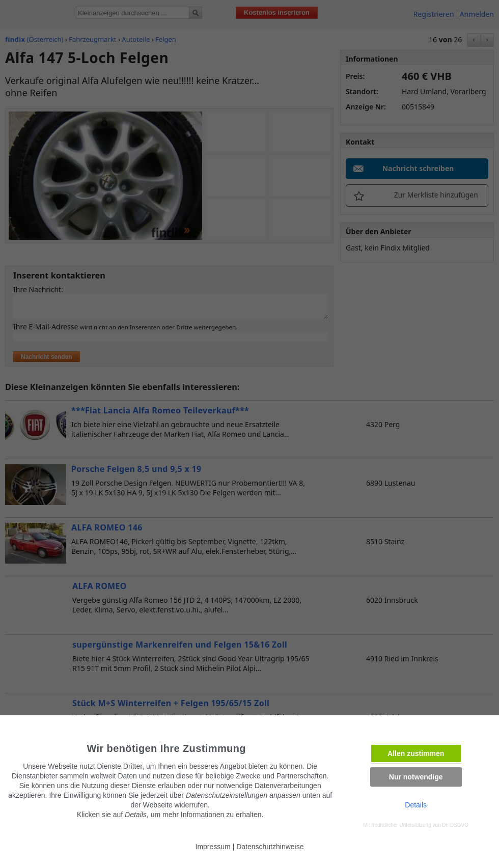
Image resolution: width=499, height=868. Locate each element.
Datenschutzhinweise (270, 847)
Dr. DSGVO (455, 825)
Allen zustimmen (416, 753)
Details (416, 805)
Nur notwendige (416, 777)
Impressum (213, 847)
